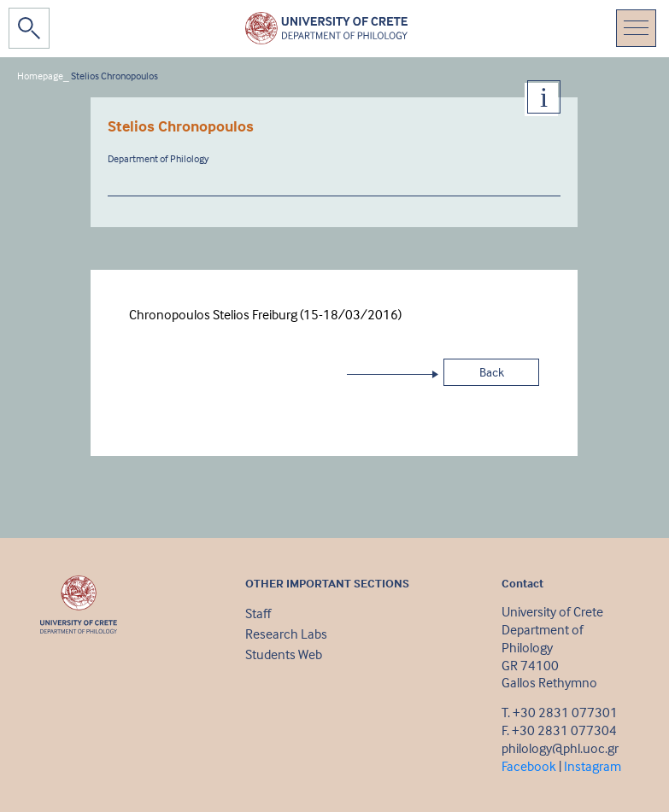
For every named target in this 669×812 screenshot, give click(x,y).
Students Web (284, 654)
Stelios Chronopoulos (114, 76)
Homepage (40, 76)
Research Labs (286, 634)
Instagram (593, 766)
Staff (258, 613)
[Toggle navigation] (636, 28)
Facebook (529, 766)
